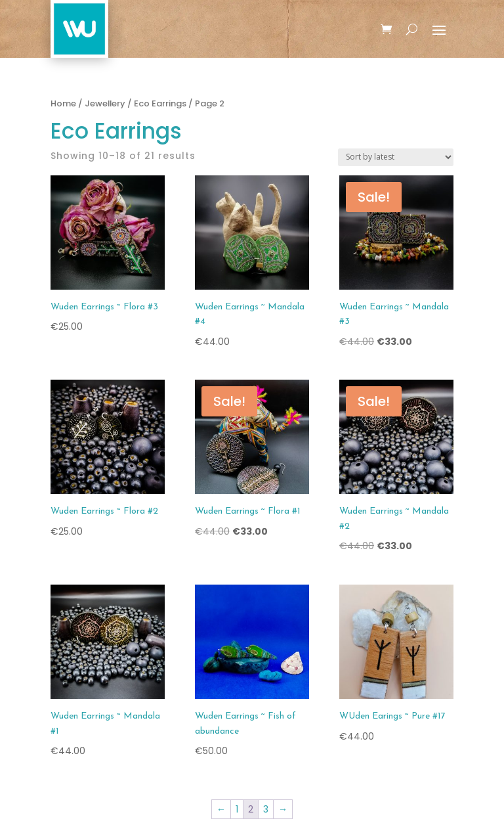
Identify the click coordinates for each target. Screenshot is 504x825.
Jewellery (105, 103)
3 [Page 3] (266, 809)
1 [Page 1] (237, 809)
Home (63, 103)
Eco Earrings (160, 103)
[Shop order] (396, 157)
